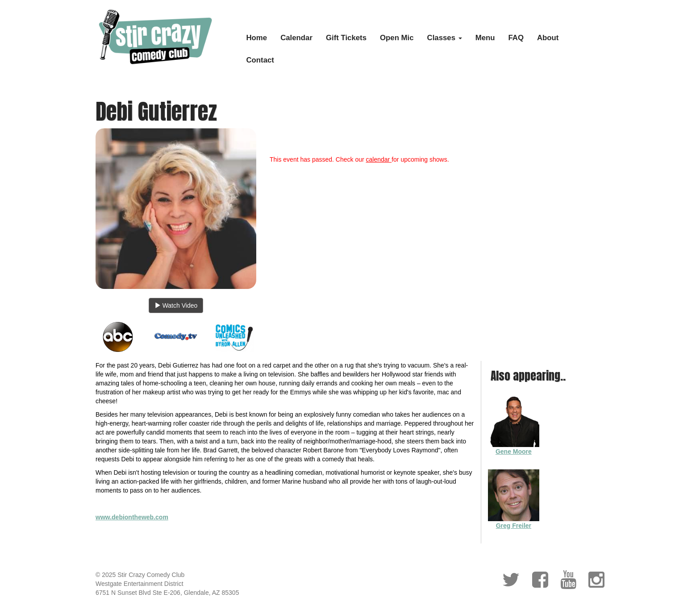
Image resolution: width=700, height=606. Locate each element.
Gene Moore (514, 451)
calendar (379, 159)
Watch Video (176, 305)
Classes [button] (445, 38)
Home (257, 38)
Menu (485, 38)
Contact (260, 60)
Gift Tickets (346, 38)
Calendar (296, 38)
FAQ (516, 38)
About (548, 38)
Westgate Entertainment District (140, 584)
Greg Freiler (514, 526)
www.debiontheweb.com (132, 517)
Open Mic (397, 38)
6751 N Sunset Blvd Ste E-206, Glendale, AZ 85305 (167, 593)
